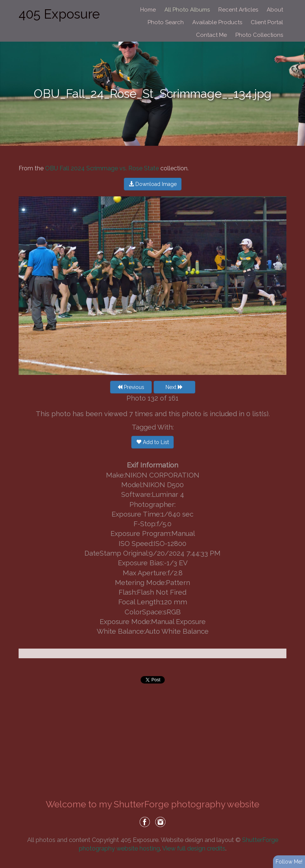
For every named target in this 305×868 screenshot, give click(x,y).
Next (174, 387)
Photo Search (166, 22)
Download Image (153, 184)
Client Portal (267, 22)
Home (148, 10)
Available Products (217, 22)
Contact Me (211, 35)
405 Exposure (59, 14)
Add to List (152, 442)
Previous (131, 387)
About (275, 10)
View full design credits (194, 848)
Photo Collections (259, 35)
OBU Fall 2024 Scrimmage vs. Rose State (102, 168)
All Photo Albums (187, 10)
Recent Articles (238, 10)
